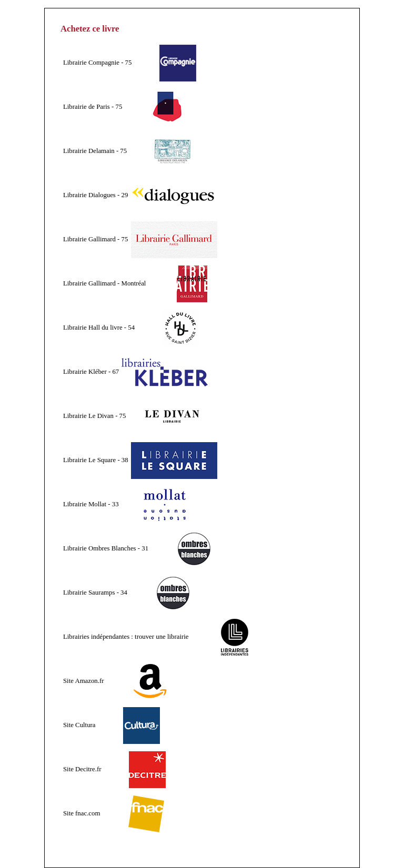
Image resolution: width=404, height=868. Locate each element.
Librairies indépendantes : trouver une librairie (126, 637)
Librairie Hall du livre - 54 (99, 328)
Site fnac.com (82, 813)
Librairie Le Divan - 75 (94, 416)
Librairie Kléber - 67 (91, 372)
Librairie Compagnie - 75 (97, 63)
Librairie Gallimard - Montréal (104, 283)
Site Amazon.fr (83, 681)
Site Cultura (79, 725)
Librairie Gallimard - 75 (95, 239)
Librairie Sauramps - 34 (95, 593)
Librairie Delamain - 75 (95, 151)
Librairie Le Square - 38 (96, 460)
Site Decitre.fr (82, 769)
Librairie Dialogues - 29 (95, 195)
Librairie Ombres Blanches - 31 (106, 548)
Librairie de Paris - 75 (93, 107)
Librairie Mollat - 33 (91, 504)
